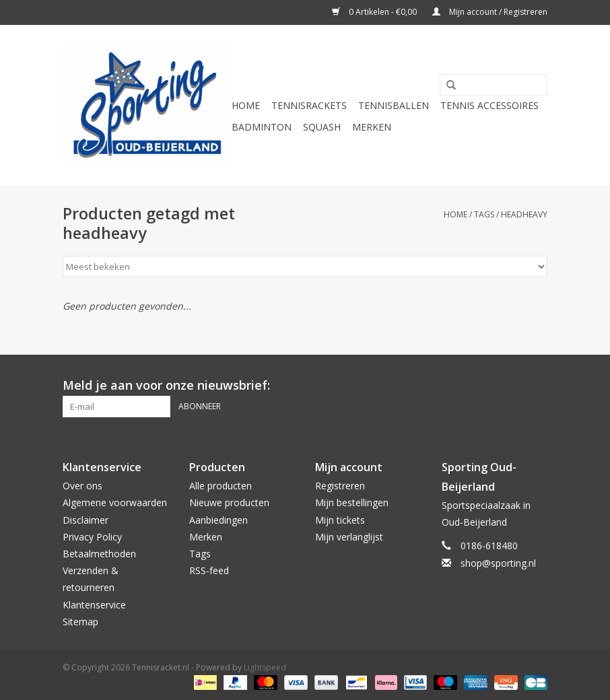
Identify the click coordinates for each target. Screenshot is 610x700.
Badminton (262, 127)
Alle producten (221, 486)
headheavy (524, 214)
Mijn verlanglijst (349, 537)
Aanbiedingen (218, 520)
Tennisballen (394, 105)
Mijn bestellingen (352, 502)
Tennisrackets (309, 105)
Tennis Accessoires (489, 105)
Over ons (82, 486)
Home (246, 105)
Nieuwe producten (229, 502)
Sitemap (80, 622)
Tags (484, 214)
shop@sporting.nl (498, 563)
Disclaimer (86, 520)
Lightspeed (265, 667)
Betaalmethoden (99, 554)
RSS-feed (209, 570)
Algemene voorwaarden (115, 502)
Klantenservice (94, 605)
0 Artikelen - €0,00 (375, 12)
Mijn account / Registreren (490, 12)
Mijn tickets (340, 520)
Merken (372, 127)
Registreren (340, 486)
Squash (322, 127)
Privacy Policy (92, 537)
